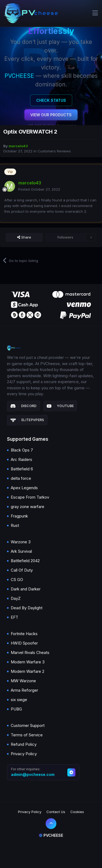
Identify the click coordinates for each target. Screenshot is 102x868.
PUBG (16, 709)
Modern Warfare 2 (28, 671)
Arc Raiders (21, 459)
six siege (19, 700)
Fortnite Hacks (24, 634)
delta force (21, 478)
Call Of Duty (22, 570)
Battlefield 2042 (25, 561)
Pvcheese (51, 835)
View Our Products (51, 115)
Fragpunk (19, 516)
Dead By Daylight (27, 608)
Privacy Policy (24, 754)
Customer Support (28, 725)
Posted (39, 189)
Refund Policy (24, 744)
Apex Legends (24, 488)
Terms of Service (27, 735)
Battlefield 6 (22, 469)
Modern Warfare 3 (28, 662)
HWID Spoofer (24, 643)
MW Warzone (23, 681)
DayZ (16, 598)
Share (24, 237)
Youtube (60, 406)
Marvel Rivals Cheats (30, 652)
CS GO (17, 580)
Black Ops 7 (22, 450)
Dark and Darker (26, 589)
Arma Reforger (24, 690)
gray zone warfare (28, 507)
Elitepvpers (27, 420)
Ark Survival (21, 551)
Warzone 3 (21, 542)
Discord (23, 406)
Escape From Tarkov (30, 497)
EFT (14, 617)
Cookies (77, 812)
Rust (15, 525)
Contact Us (56, 812)
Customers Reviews (54, 151)
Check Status (51, 100)
